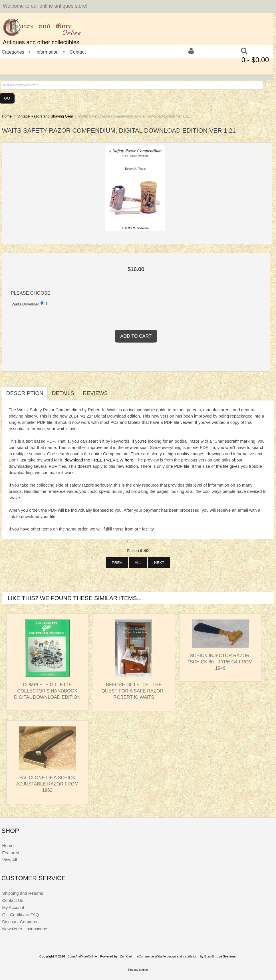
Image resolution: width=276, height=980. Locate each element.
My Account (13, 907)
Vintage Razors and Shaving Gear (45, 116)
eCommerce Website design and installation (167, 956)
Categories (13, 52)
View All (9, 860)
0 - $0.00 (255, 60)
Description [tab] (25, 393)
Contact (78, 52)
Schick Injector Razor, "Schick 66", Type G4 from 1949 (220, 662)
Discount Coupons (19, 922)
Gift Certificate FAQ (20, 915)
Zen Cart (126, 956)
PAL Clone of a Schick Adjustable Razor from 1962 (47, 784)
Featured (11, 853)
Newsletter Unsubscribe (25, 929)
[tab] (116, 390)
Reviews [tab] (95, 393)
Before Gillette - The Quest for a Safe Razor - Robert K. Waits (134, 691)
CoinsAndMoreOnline (82, 956)
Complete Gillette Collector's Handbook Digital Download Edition (47, 691)
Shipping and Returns (23, 893)
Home (7, 116)
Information (47, 52)
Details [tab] (63, 393)
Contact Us (13, 900)
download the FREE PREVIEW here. (100, 460)
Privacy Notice (138, 970)
